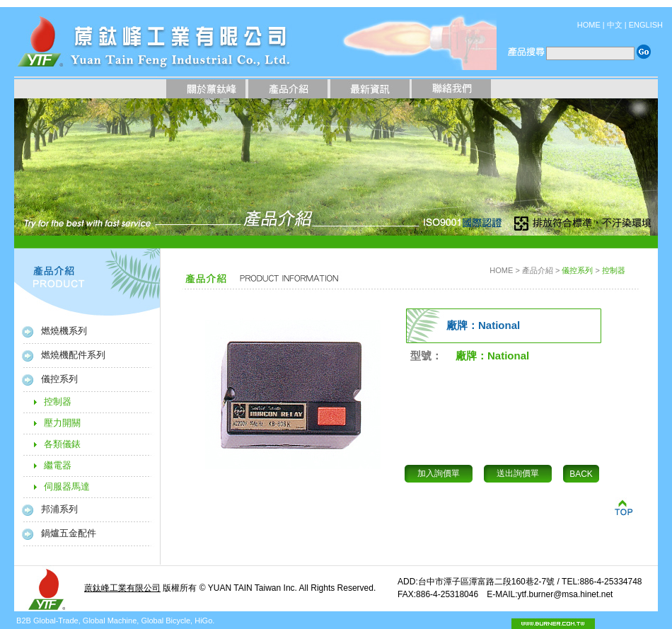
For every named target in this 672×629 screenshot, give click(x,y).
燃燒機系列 (64, 331)
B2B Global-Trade (47, 621)
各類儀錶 (62, 444)
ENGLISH (646, 25)
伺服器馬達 (67, 486)
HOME (589, 25)
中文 (615, 25)
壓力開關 (62, 423)
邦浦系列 (59, 509)
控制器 (58, 402)
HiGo (203, 621)
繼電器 (58, 465)
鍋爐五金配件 (69, 533)
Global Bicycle (166, 621)
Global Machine (110, 621)
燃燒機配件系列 (73, 355)
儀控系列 (59, 379)
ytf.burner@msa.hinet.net (565, 594)
